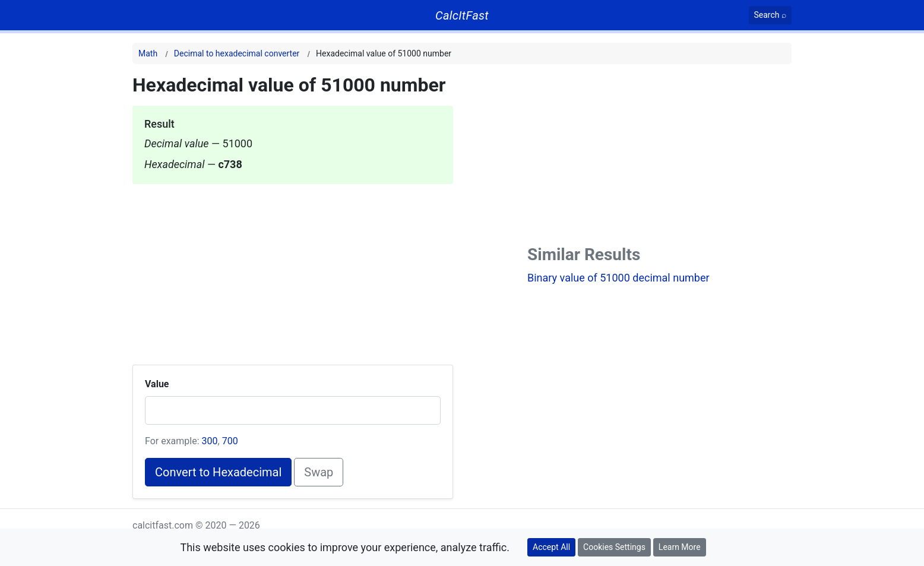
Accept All (551, 547)
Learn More (680, 547)
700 (230, 441)
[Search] (770, 15)
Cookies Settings (614, 547)
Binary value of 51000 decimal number (618, 278)
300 (210, 441)
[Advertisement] (293, 267)
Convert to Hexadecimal (218, 472)
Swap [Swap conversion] (319, 472)
